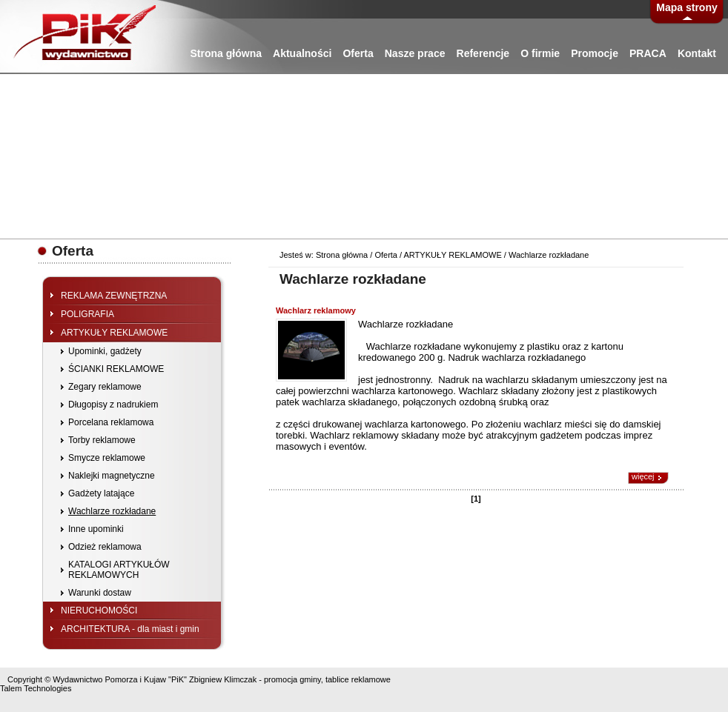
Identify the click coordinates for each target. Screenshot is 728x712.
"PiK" (178, 679)
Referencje (483, 53)
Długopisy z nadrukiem (113, 405)
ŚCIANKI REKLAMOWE (116, 369)
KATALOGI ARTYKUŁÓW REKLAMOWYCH (119, 570)
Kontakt (697, 53)
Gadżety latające (101, 493)
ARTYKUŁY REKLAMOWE (114, 333)
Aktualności (302, 53)
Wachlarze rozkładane (112, 511)
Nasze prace (415, 53)
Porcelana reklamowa (111, 422)
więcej (643, 476)
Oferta (358, 53)
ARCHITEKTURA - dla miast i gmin (130, 629)
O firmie (540, 53)
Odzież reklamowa (105, 547)
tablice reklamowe (358, 679)
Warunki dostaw (100, 593)
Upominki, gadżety (105, 351)
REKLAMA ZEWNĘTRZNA (114, 296)
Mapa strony (686, 7)
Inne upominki (96, 529)
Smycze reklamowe (107, 458)
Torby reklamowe (102, 440)
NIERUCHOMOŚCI (99, 610)
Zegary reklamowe (105, 387)
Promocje (595, 53)
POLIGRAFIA (87, 314)
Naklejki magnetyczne (112, 476)
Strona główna (226, 53)
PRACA (648, 53)
